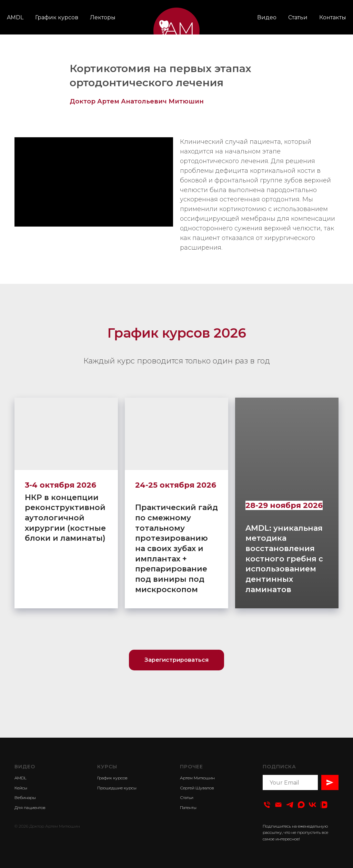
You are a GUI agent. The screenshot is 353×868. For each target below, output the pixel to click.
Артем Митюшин (197, 778)
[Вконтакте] (312, 805)
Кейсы (21, 788)
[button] (176, 660)
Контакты (333, 17)
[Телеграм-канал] (290, 805)
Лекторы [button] (103, 17)
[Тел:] (267, 805)
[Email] (278, 805)
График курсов (57, 17)
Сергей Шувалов (197, 788)
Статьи (298, 17)
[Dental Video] (301, 805)
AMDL (15, 17)
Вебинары (25, 797)
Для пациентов (30, 807)
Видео (267, 17)
